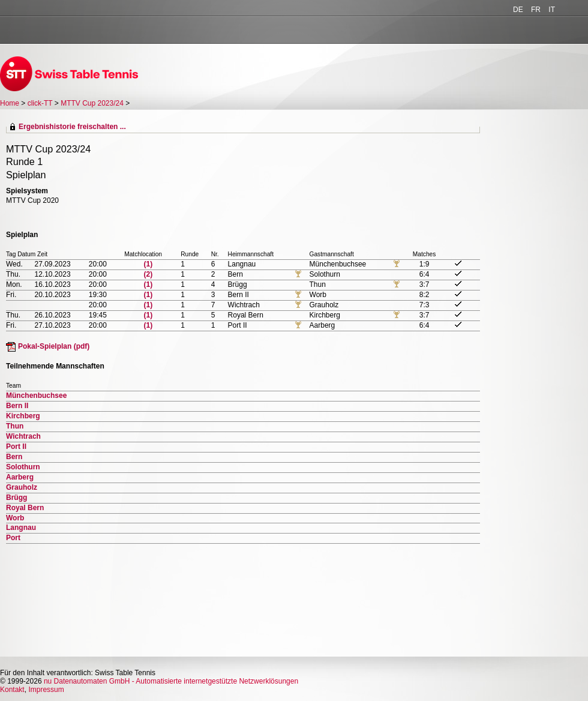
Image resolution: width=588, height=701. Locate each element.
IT (552, 10)
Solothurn (23, 467)
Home (10, 103)
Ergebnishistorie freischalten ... (72, 127)
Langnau (21, 528)
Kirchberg (23, 416)
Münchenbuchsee (36, 396)
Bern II (17, 406)
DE (518, 10)
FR (536, 10)
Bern (14, 457)
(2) (148, 274)
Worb (15, 518)
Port (13, 538)
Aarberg (20, 477)
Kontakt (12, 690)
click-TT (40, 103)
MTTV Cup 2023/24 (93, 103)
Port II (16, 447)
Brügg (16, 498)
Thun (15, 426)
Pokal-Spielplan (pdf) (54, 346)
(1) (148, 264)
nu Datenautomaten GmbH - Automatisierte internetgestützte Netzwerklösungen (171, 681)
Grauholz (22, 487)
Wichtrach (23, 436)
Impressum (46, 690)
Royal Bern (25, 508)
